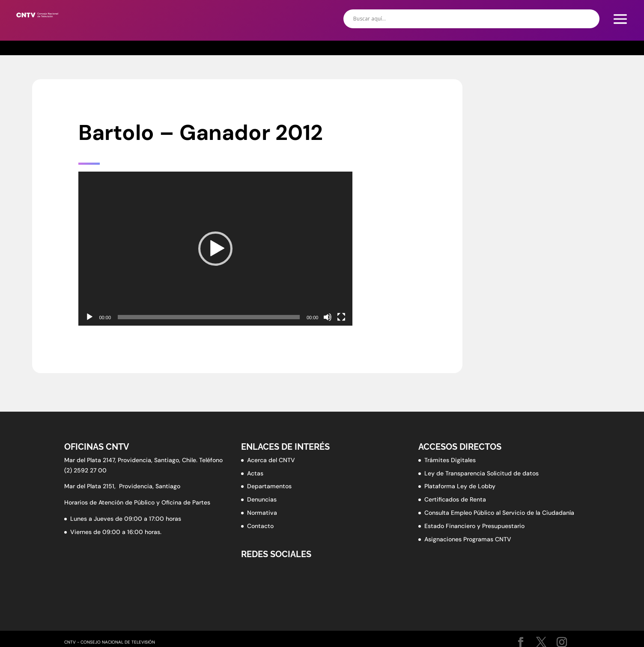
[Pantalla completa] (341, 317)
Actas (255, 473)
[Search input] (468, 19)
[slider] (209, 317)
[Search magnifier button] (590, 19)
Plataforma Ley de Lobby (460, 486)
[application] (215, 249)
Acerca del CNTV (271, 460)
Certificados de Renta (455, 499)
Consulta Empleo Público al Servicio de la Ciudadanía (499, 513)
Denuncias (262, 499)
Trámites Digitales (450, 460)
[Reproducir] (89, 317)
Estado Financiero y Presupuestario (474, 526)
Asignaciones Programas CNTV (468, 539)
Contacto (260, 526)
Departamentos (269, 486)
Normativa (262, 513)
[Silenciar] (328, 317)
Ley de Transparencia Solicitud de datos (482, 473)
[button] (215, 249)
